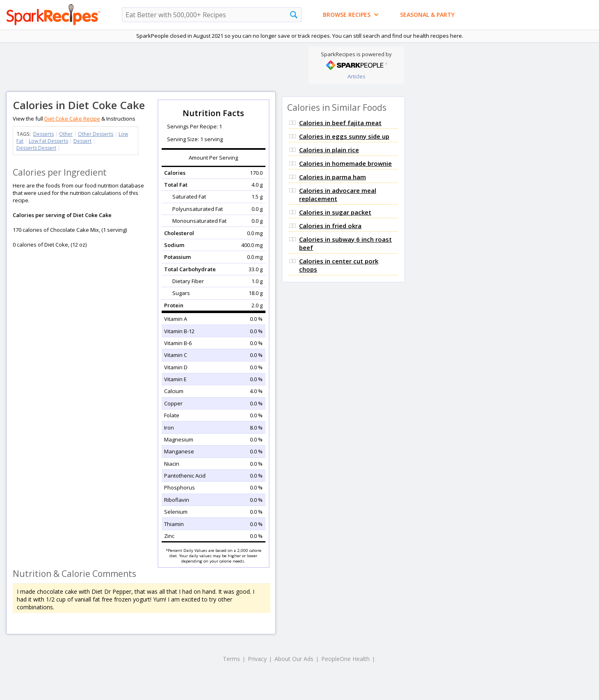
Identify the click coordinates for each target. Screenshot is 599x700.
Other (66, 134)
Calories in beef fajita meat (340, 123)
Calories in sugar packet (335, 212)
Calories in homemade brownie (345, 163)
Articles (357, 76)
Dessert (82, 141)
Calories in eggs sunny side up (344, 136)
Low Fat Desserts (48, 141)
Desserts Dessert (36, 148)
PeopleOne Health (345, 659)
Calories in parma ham (333, 177)
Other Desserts (96, 134)
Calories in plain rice (329, 150)
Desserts (43, 134)
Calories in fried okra (330, 226)
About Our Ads (294, 659)
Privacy (257, 659)
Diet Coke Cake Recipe (72, 119)
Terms (231, 659)
